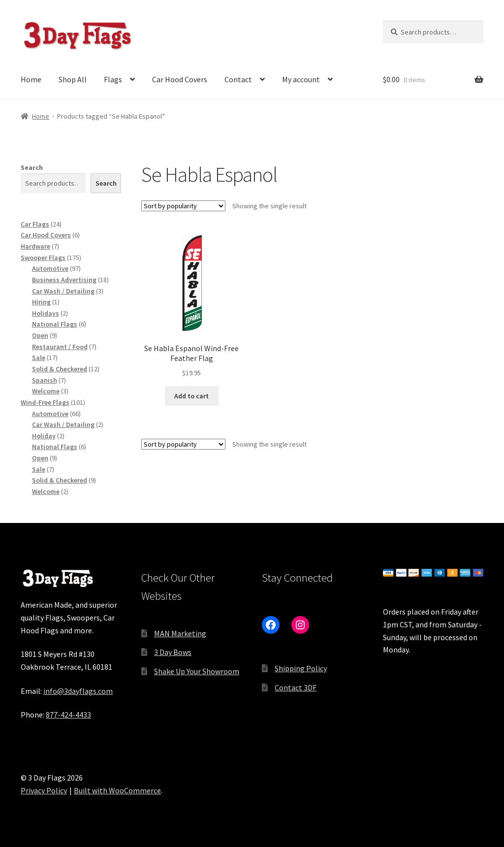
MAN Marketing (180, 633)
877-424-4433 (68, 715)
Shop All (73, 79)
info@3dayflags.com (78, 691)
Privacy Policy (44, 790)
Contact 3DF (296, 687)
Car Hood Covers (180, 79)
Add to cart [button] (191, 396)
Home (31, 79)
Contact (238, 79)
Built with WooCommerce (117, 790)
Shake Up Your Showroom (197, 671)
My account (301, 79)
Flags (113, 79)
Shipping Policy (301, 668)
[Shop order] (183, 206)
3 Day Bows (173, 652)
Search (32, 167)
